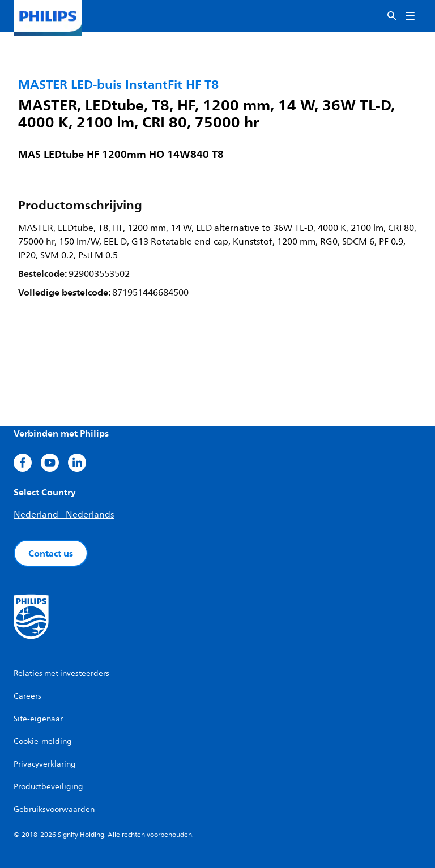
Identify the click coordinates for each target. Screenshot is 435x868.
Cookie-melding (43, 741)
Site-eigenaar (38, 719)
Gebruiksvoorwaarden (54, 809)
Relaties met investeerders (61, 674)
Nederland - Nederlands (64, 515)
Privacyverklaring (45, 764)
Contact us (51, 553)
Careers (27, 696)
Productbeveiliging (48, 787)
